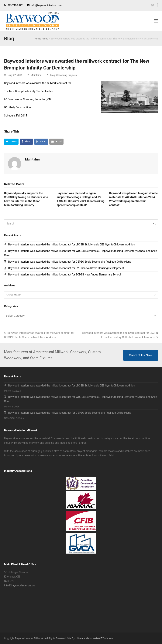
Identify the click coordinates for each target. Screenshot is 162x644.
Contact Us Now (141, 355)
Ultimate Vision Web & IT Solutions (95, 638)
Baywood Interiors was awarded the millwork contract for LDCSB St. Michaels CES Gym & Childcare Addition (72, 244)
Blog (46, 39)
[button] (156, 21)
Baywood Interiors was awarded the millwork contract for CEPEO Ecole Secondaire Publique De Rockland (70, 262)
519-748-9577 (15, 5)
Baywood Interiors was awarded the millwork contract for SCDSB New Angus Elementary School (64, 275)
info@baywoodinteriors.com (46, 5)
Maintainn (36, 75)
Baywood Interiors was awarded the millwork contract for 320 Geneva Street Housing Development (66, 268)
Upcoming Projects (66, 75)
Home (38, 39)
